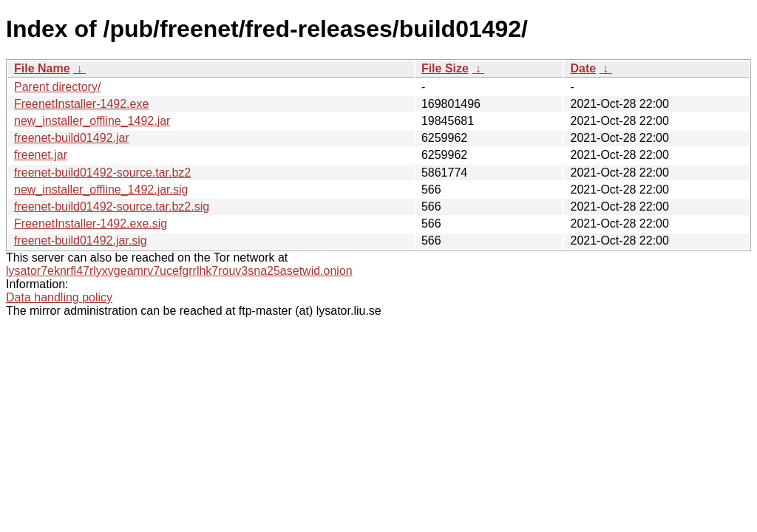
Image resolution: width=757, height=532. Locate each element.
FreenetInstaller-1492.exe (81, 104)
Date (583, 68)
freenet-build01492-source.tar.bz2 (102, 173)
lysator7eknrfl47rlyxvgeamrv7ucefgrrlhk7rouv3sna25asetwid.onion (179, 271)
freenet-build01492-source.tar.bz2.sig (112, 207)
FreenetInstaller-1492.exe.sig (91, 224)
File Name (42, 68)
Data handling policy (59, 297)
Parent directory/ (57, 87)
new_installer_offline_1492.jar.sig (101, 190)
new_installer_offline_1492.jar (92, 121)
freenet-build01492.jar (72, 138)
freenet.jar (41, 155)
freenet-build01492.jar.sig (81, 241)
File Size (445, 68)
